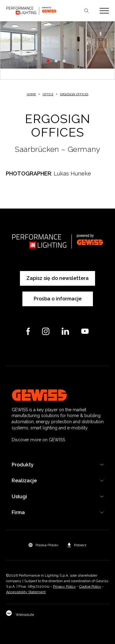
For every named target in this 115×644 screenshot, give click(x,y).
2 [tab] (56, 61)
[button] (43, 545)
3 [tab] (64, 61)
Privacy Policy (64, 586)
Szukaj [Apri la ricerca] (86, 11)
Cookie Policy (90, 586)
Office (48, 94)
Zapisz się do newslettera (57, 278)
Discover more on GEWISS (38, 440)
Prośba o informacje (58, 299)
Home (31, 94)
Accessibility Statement (26, 592)
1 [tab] (48, 61)
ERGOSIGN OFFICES (74, 94)
